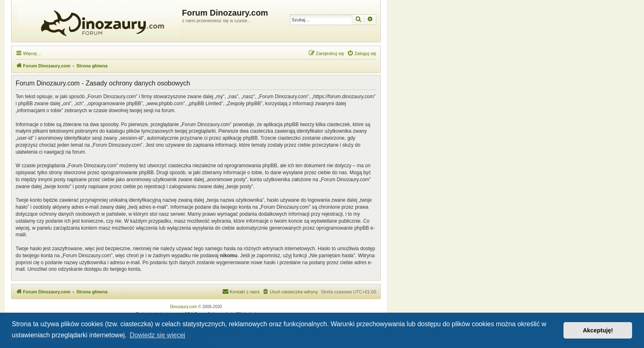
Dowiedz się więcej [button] (158, 335)
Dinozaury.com (184, 307)
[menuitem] (362, 53)
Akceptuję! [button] (598, 330)
